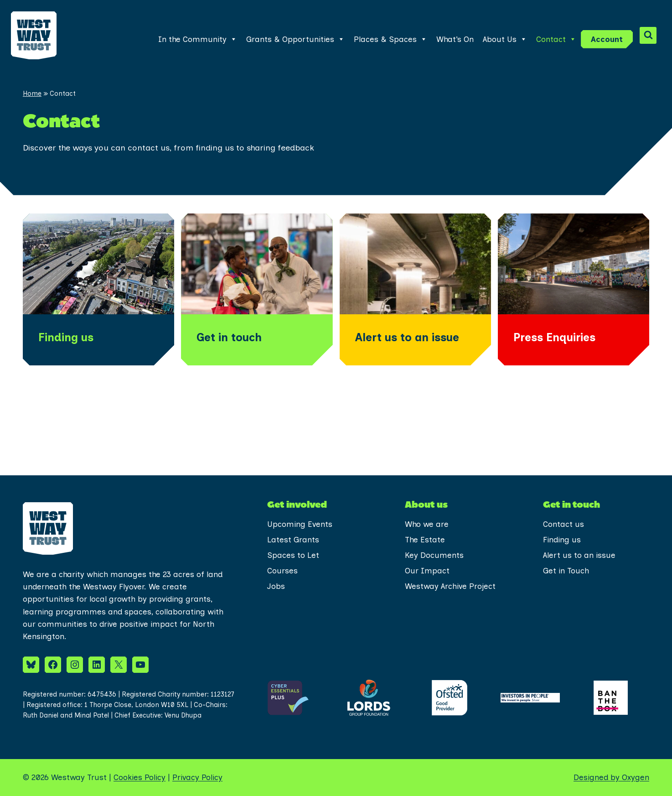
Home (32, 94)
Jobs (276, 586)
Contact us (563, 524)
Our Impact (427, 571)
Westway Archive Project (450, 586)
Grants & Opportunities (295, 39)
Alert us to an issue (579, 555)
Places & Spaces (390, 39)
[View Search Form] (648, 35)
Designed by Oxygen (611, 777)
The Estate (425, 540)
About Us (505, 39)
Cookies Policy (140, 777)
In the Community (198, 39)
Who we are (427, 524)
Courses (282, 571)
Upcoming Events (300, 524)
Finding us (562, 540)
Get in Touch (566, 571)
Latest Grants (293, 540)
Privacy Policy (197, 777)
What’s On (455, 39)
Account (607, 39)
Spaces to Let (293, 555)
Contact (556, 39)
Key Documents (434, 555)
